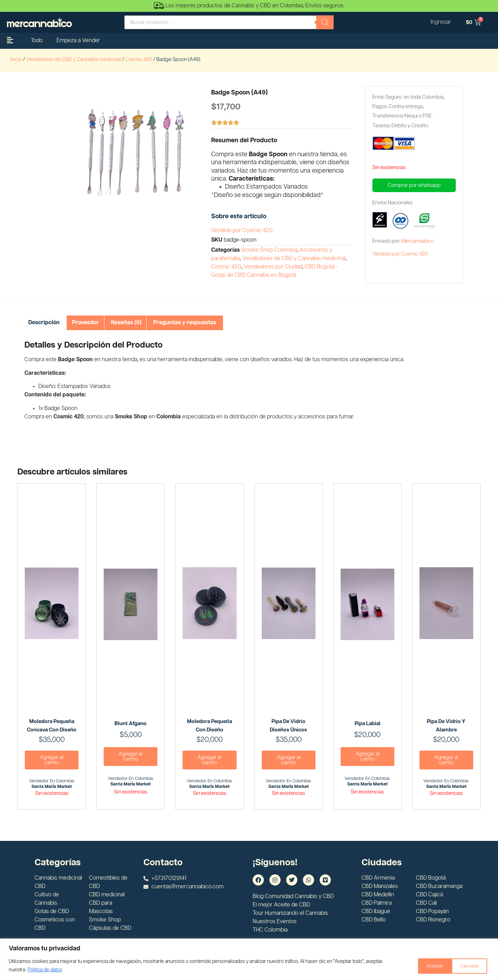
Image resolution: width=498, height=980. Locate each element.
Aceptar (471, 966)
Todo (37, 41)
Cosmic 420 (139, 59)
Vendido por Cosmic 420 (242, 231)
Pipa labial (367, 724)
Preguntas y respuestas (185, 323)
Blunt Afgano (131, 724)
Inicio (16, 59)
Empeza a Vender (78, 41)
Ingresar (440, 22)
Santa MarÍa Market (52, 787)
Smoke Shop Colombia (269, 250)
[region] (249, 959)
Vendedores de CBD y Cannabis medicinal (74, 59)
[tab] (44, 323)
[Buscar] (325, 22)
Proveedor (86, 323)
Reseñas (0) (126, 323)
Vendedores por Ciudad (273, 267)
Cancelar (430, 966)
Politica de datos (45, 970)
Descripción (44, 323)
